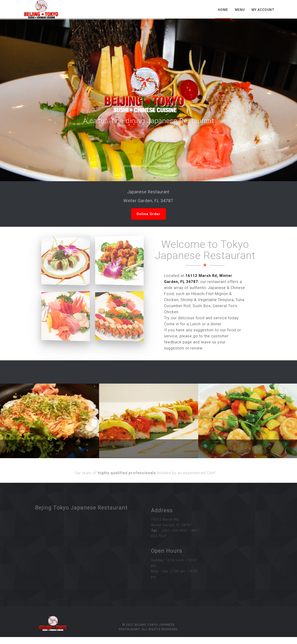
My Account (263, 10)
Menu (240, 10)
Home (223, 10)
